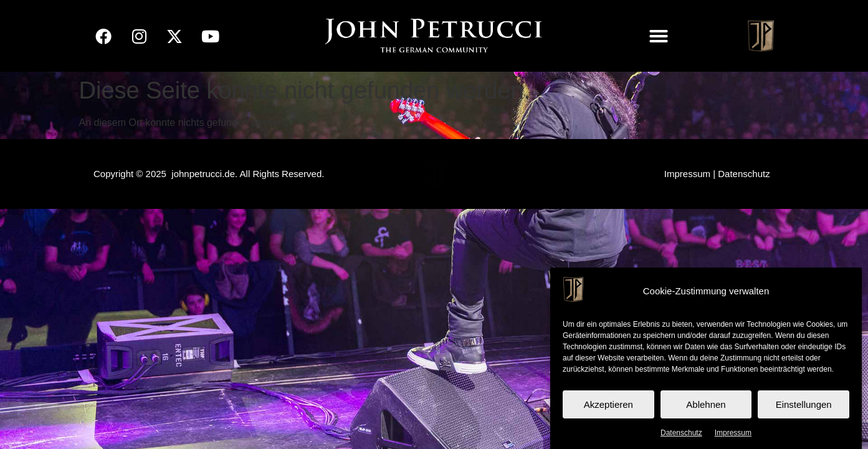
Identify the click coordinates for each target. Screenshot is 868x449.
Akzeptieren (608, 404)
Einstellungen (804, 404)
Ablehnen (706, 404)
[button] (659, 36)
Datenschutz (681, 433)
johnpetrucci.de (203, 174)
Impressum (733, 433)
